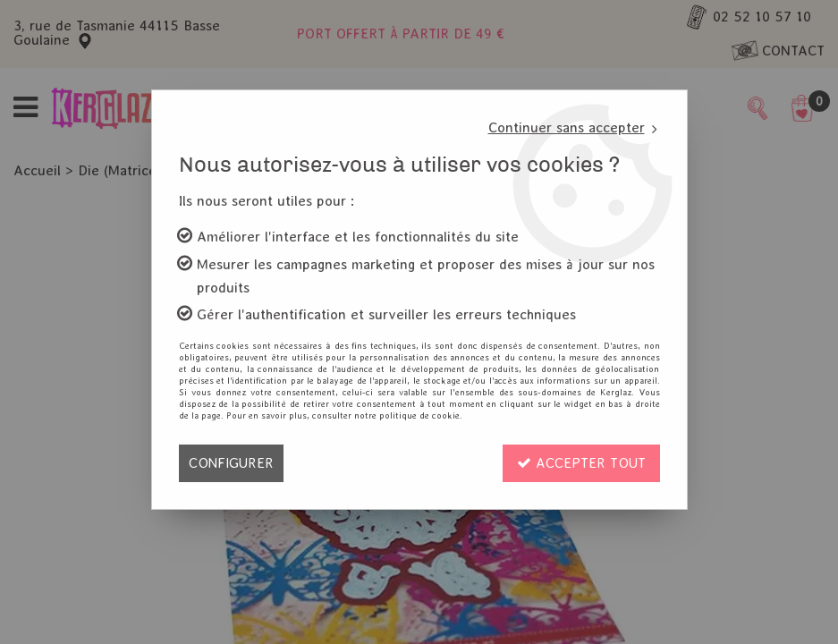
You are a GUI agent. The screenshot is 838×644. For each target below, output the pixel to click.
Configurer (231, 463)
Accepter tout (581, 463)
